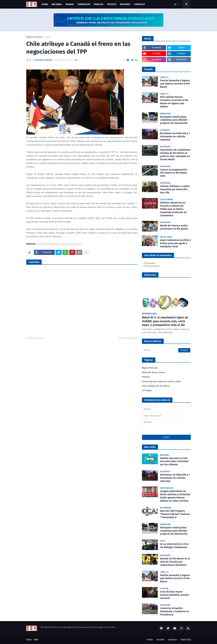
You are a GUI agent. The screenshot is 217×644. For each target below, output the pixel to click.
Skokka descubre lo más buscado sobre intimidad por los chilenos (174, 461)
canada (47, 37)
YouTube (160, 640)
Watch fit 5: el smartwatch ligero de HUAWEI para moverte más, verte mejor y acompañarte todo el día (165, 321)
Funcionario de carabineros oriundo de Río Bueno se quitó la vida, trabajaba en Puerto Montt (175, 155)
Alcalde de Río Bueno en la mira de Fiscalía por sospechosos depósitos (175, 562)
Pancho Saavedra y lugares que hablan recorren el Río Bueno (175, 84)
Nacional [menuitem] (57, 4)
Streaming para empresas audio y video (161, 381)
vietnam (79, 244)
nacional (65, 244)
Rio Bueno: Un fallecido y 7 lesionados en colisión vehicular (175, 136)
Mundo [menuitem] (70, 4)
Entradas (150, 263)
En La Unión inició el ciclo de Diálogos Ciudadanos (174, 546)
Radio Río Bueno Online (153, 372)
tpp (72, 244)
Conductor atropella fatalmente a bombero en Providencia (174, 611)
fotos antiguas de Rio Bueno (156, 386)
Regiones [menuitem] (125, 4)
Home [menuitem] (45, 4)
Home (150, 640)
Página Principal (34, 37)
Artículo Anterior (36, 338)
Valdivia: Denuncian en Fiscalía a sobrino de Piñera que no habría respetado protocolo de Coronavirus (173, 209)
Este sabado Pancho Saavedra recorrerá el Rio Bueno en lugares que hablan (174, 102)
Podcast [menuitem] (99, 4)
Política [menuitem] (112, 4)
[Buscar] (166, 350)
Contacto (173, 640)
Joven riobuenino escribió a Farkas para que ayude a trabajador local (175, 243)
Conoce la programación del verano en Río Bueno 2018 (174, 173)
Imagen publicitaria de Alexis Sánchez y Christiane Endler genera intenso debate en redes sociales (175, 496)
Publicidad (186, 640)
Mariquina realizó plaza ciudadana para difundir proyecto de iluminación (174, 120)
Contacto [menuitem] (139, 4)
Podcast (146, 377)
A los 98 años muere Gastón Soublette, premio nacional (174, 595)
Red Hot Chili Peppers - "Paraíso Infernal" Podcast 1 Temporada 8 (175, 514)
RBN (36, 640)
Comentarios (152, 266)
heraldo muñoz (52, 244)
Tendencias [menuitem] (84, 4)
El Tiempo (147, 391)
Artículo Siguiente (127, 338)
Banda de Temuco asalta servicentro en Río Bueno (174, 227)
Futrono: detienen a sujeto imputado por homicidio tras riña (175, 189)
